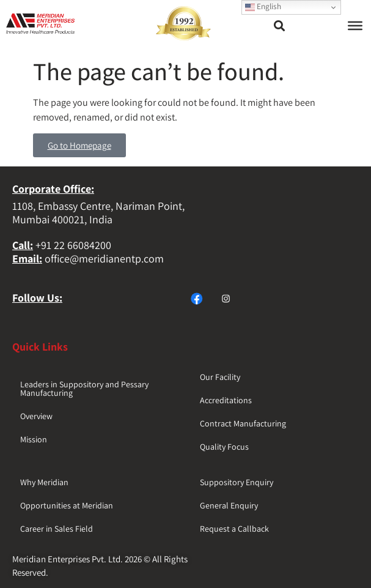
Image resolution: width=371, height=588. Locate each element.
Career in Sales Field (57, 529)
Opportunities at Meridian (67, 505)
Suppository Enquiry (237, 482)
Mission (34, 439)
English (263, 6)
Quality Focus (224, 447)
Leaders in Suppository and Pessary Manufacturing (84, 389)
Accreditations (226, 400)
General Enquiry (229, 505)
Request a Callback (234, 529)
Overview (36, 416)
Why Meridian (44, 482)
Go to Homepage (79, 145)
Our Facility (220, 377)
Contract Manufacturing (243, 423)
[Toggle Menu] (355, 26)
